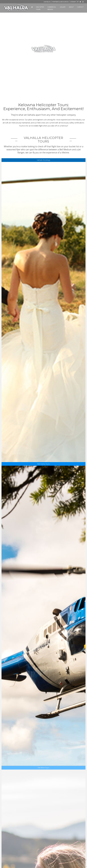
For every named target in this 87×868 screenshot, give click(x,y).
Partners (60, 2)
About (71, 7)
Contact (80, 7)
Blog (47, 2)
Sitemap (73, 2)
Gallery (63, 7)
